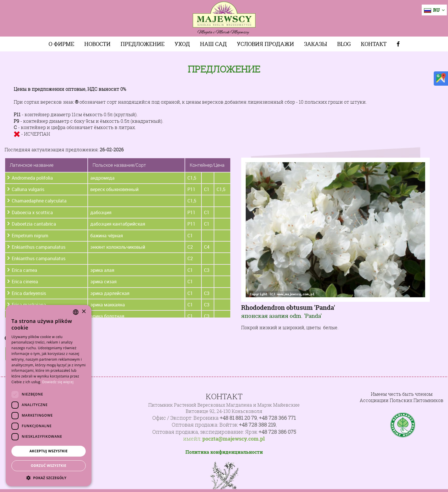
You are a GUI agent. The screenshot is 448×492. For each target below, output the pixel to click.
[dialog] (49, 396)
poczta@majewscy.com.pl (234, 439)
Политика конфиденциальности (224, 452)
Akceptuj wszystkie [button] (48, 451)
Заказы (316, 44)
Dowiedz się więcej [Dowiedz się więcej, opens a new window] (58, 382)
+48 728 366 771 (277, 418)
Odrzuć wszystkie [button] (49, 466)
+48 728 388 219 (257, 425)
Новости (97, 44)
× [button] (84, 312)
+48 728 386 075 (277, 432)
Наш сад (213, 44)
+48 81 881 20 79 (238, 418)
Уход (182, 44)
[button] (49, 478)
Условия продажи (265, 44)
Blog (344, 44)
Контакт (374, 44)
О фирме (61, 44)
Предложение (143, 44)
